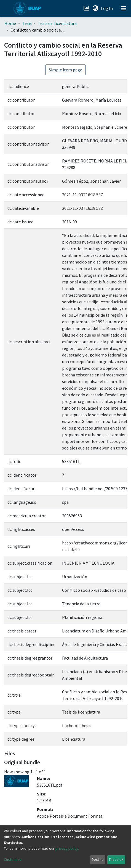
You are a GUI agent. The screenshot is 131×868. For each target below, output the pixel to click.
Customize (13, 859)
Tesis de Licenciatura (57, 23)
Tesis (27, 23)
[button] (95, 8)
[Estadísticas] (87, 8)
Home (10, 23)
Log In (107, 8)
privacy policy (67, 848)
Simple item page (65, 70)
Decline (98, 859)
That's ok (116, 859)
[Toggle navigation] (124, 8)
